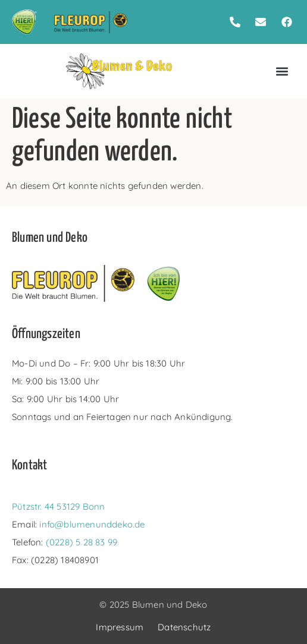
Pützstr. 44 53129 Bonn (58, 506)
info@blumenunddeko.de (92, 524)
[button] (282, 72)
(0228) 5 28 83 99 (82, 542)
